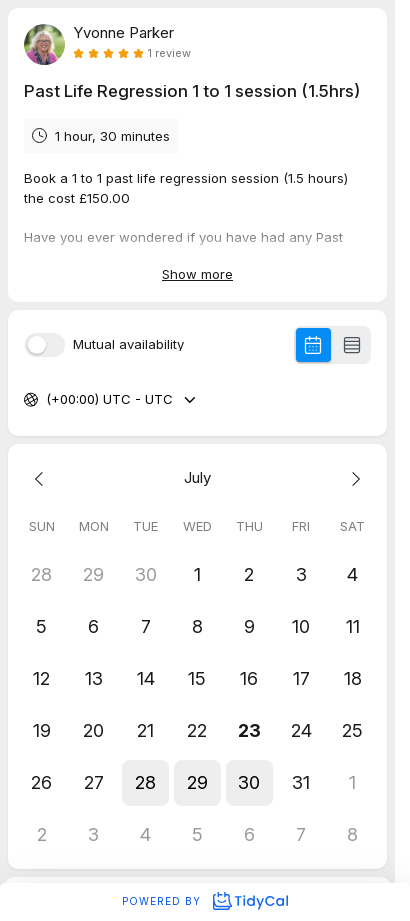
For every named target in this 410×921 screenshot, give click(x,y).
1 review (169, 53)
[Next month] (353, 478)
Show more (197, 274)
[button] (146, 783)
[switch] (45, 345)
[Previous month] (42, 478)
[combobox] (48, 400)
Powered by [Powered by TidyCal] (204, 901)
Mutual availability (128, 344)
